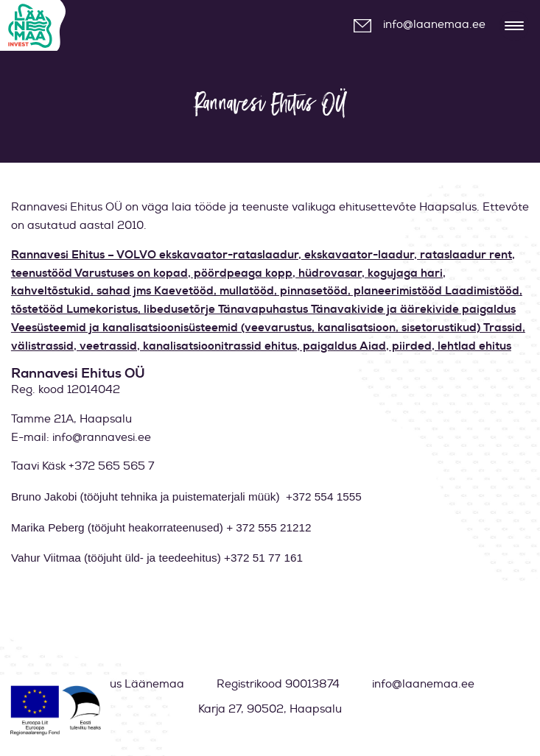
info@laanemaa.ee (434, 25)
